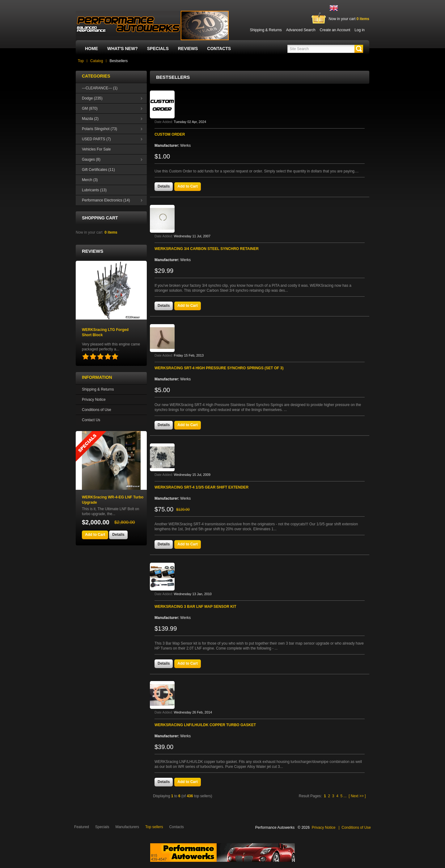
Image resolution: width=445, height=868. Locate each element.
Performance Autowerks (275, 828)
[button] (359, 49)
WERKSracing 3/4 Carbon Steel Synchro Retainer (207, 249)
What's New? (123, 49)
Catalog (97, 61)
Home (91, 49)
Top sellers (154, 827)
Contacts (219, 49)
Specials (158, 49)
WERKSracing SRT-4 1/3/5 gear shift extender (201, 487)
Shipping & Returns (98, 389)
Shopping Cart (100, 218)
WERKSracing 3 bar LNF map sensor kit (195, 607)
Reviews (188, 49)
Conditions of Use (97, 410)
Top (81, 61)
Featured (82, 827)
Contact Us (91, 420)
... (345, 796)
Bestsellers (119, 61)
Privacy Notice (94, 400)
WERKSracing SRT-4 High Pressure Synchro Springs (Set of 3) (219, 368)
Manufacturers (127, 827)
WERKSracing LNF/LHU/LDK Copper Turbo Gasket (205, 725)
